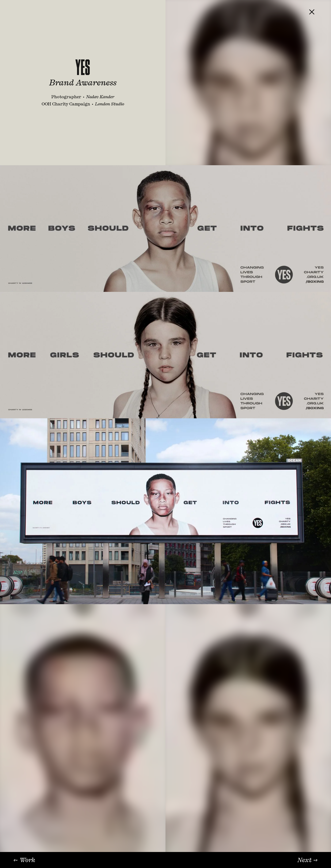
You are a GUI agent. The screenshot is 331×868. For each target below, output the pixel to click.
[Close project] (312, 12)
